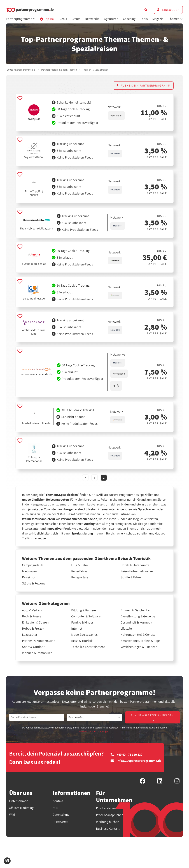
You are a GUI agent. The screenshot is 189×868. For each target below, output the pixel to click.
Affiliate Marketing (21, 808)
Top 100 (47, 19)
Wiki (12, 815)
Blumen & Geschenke (135, 610)
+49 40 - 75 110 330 (126, 755)
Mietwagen (29, 571)
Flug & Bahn (80, 565)
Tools (144, 19)
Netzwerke (92, 19)
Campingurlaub (33, 565)
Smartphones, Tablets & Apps (140, 641)
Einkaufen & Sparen (35, 622)
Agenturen (111, 19)
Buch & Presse (32, 616)
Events (76, 19)
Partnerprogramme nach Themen (59, 70)
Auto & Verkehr (32, 610)
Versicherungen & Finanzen (139, 647)
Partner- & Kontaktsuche (39, 641)
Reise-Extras (79, 571)
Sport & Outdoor (33, 647)
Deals (63, 19)
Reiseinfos (29, 577)
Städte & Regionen (35, 583)
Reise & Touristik (82, 641)
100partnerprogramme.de (21, 70)
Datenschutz (61, 815)
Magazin (158, 19)
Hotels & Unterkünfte (135, 565)
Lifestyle (126, 629)
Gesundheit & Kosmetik (136, 622)
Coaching (129, 19)
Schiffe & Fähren (132, 577)
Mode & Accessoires (84, 635)
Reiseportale (80, 577)
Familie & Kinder (82, 622)
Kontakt (58, 801)
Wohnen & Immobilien (37, 653)
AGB (55, 808)
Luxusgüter (30, 635)
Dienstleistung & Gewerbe (138, 616)
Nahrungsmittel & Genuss (138, 635)
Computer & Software (86, 616)
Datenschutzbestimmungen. (94, 732)
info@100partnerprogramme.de (136, 761)
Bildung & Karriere (84, 610)
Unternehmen (19, 801)
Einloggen (168, 10)
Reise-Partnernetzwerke (137, 571)
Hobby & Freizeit (33, 629)
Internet (77, 629)
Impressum (60, 822)
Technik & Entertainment (88, 647)
